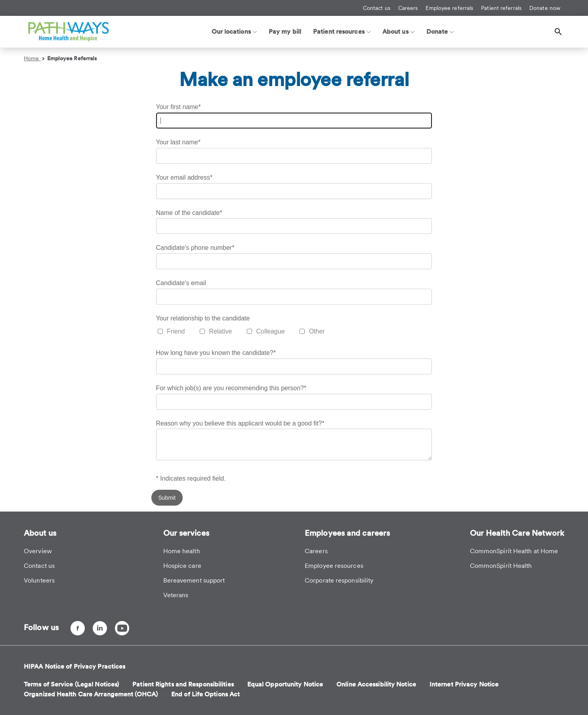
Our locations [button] (234, 32)
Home (34, 58)
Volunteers (39, 580)
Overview (38, 551)
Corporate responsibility (339, 580)
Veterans (176, 595)
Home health (182, 551)
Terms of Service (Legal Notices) (71, 684)
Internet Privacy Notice (464, 684)
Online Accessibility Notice (376, 684)
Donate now (545, 8)
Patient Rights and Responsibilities (183, 684)
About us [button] (398, 32)
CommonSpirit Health (501, 566)
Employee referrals (449, 8)
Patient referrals (501, 8)
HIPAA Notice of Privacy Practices (74, 666)
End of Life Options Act (205, 694)
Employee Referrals (72, 58)
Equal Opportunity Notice (285, 684)
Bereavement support (194, 580)
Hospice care (182, 566)
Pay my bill (285, 32)
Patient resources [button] (342, 32)
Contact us (377, 8)
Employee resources (334, 566)
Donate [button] (440, 32)
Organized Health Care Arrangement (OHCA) (91, 694)
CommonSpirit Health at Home (514, 551)
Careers (408, 8)
